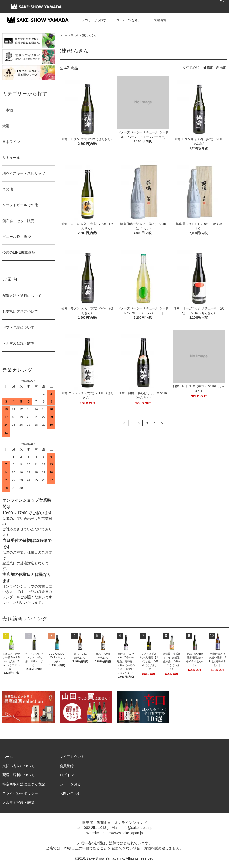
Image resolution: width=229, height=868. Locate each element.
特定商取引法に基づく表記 (24, 784)
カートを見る (70, 784)
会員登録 (67, 766)
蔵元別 (75, 35)
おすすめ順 (191, 67)
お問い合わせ (70, 793)
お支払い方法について (20, 312)
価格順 (208, 67)
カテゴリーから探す (90, 20)
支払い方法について (18, 766)
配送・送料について (18, 775)
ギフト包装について (18, 327)
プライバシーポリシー (20, 793)
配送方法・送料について (22, 296)
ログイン (67, 775)
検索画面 (157, 20)
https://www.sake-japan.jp (123, 833)
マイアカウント (72, 757)
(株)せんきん (89, 35)
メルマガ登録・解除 (18, 343)
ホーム (63, 35)
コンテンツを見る (125, 20)
